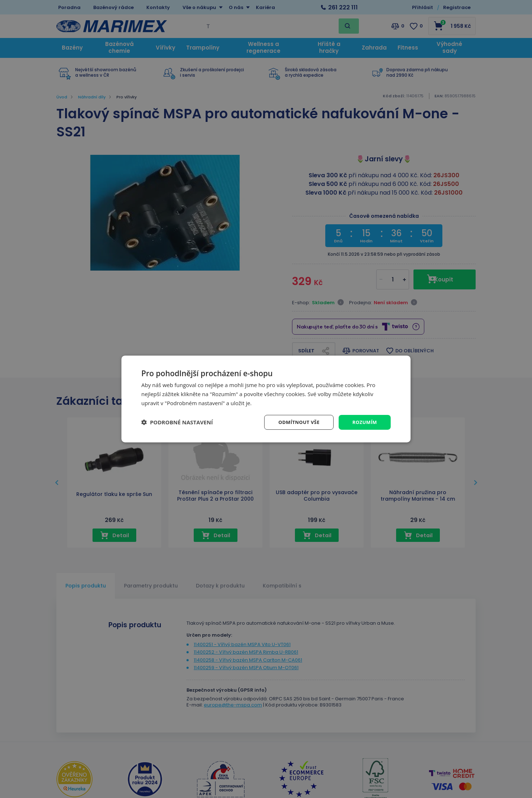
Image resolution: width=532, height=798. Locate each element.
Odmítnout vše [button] (296, 422)
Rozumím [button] (364, 422)
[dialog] (266, 399)
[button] (177, 422)
